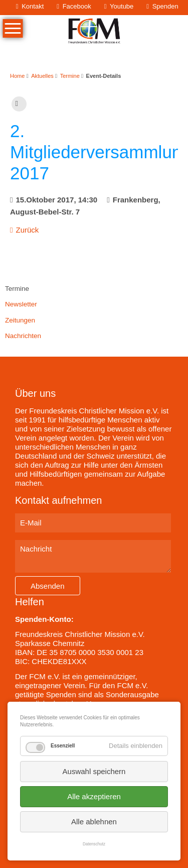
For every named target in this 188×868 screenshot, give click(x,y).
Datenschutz (94, 844)
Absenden (48, 586)
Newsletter (21, 304)
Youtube (122, 6)
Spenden (165, 6)
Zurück (27, 230)
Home (17, 76)
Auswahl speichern (94, 771)
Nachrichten (23, 336)
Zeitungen (20, 320)
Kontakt (33, 6)
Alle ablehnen (94, 822)
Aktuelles (42, 76)
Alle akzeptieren (94, 796)
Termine (70, 76)
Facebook (77, 6)
